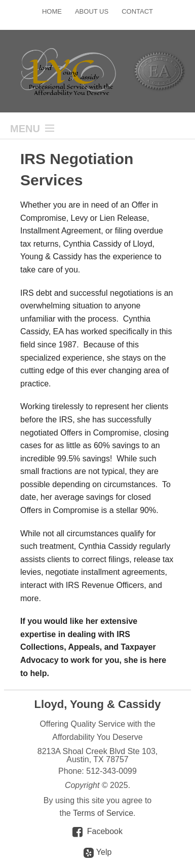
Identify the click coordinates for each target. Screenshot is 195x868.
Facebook (105, 831)
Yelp (98, 853)
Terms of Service (103, 813)
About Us (92, 11)
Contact (137, 11)
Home (52, 11)
